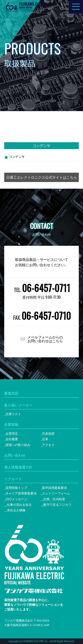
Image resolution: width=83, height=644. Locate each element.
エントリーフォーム (56, 493)
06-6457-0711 (46, 288)
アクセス (48, 445)
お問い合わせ (15, 455)
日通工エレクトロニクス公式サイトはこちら (42, 177)
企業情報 (11, 424)
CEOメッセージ (16, 499)
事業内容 (11, 393)
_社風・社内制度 (54, 499)
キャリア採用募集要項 (21, 493)
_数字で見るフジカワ (57, 505)
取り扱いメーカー (18, 405)
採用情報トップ (16, 488)
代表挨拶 (48, 433)
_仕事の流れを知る (19, 505)
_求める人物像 (15, 510)
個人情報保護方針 (18, 467)
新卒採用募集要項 (54, 488)
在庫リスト (13, 414)
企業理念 (12, 433)
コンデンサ (17, 157)
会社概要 (12, 439)
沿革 (45, 439)
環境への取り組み (18, 445)
